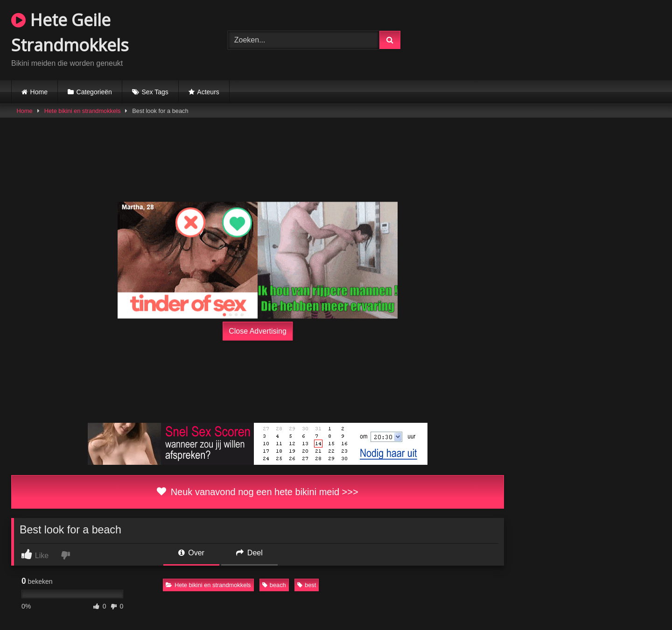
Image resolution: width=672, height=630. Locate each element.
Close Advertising (258, 331)
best (307, 585)
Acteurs (208, 92)
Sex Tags (155, 92)
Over (191, 553)
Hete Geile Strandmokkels (70, 32)
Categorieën (94, 92)
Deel (249, 553)
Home (39, 92)
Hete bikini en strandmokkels (83, 111)
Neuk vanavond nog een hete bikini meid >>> (257, 492)
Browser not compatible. (553, 39)
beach (274, 585)
